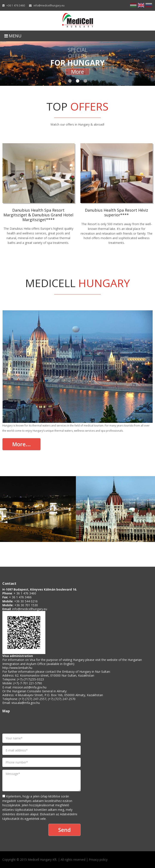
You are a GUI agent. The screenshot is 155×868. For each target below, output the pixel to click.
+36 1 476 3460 (16, 5)
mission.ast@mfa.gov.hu (29, 687)
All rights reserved (73, 860)
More (77, 72)
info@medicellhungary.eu (49, 5)
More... (21, 444)
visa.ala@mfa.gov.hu (26, 703)
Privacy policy (98, 860)
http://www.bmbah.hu (17, 668)
